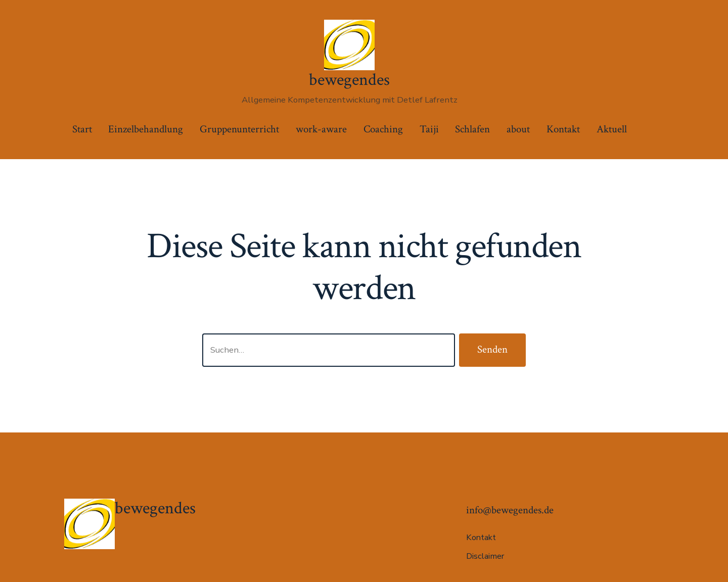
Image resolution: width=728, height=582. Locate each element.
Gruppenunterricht (239, 129)
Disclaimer (485, 556)
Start (82, 129)
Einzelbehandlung (146, 129)
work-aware (321, 129)
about (518, 129)
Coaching (383, 129)
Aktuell (612, 129)
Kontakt (563, 129)
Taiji (429, 129)
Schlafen (472, 129)
